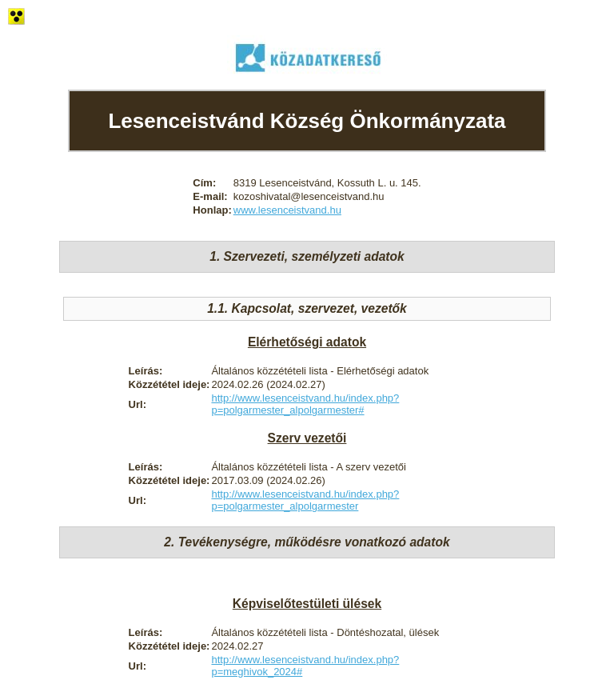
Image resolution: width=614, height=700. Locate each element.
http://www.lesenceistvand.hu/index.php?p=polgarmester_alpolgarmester (305, 500)
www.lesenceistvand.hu (287, 210)
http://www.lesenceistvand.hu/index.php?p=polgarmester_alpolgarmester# (305, 404)
